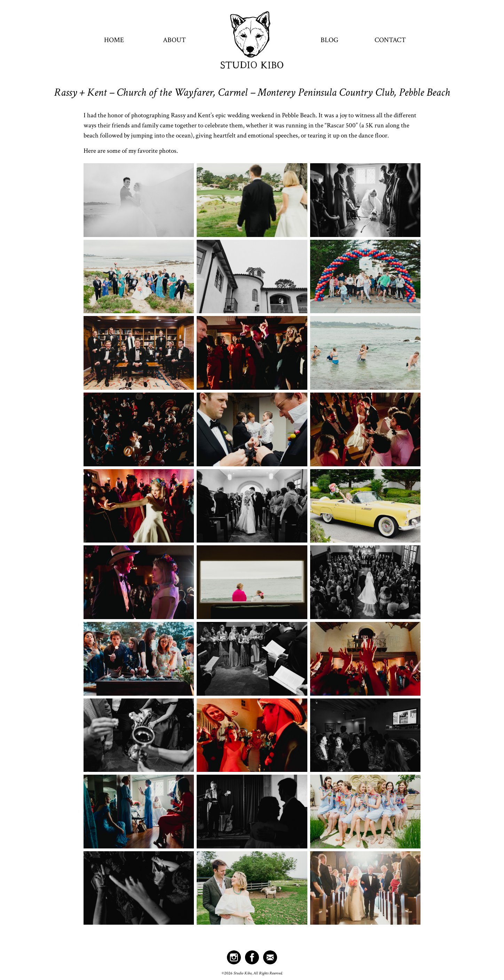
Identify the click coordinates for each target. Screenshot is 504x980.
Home (114, 40)
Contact (390, 40)
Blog (329, 40)
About (174, 40)
